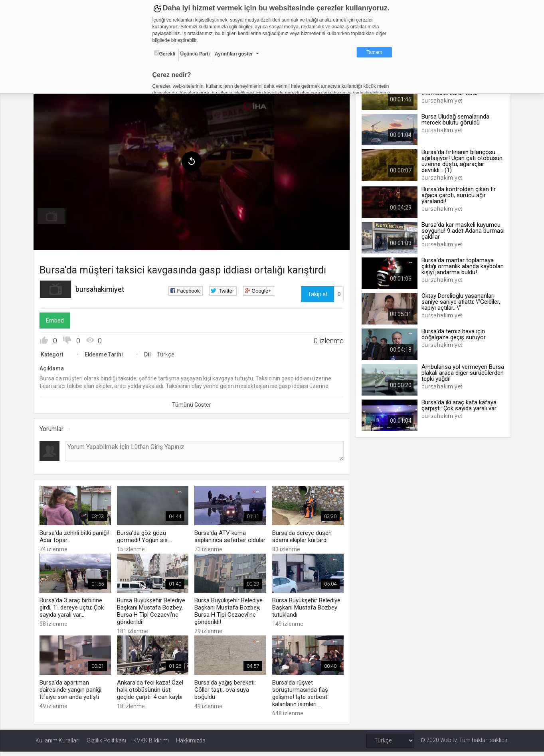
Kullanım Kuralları (57, 745)
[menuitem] (53, 215)
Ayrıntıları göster (234, 54)
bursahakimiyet (102, 288)
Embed (57, 319)
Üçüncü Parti (195, 54)
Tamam (374, 52)
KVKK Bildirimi (151, 745)
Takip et (317, 293)
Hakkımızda (191, 745)
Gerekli (165, 53)
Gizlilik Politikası (106, 745)
